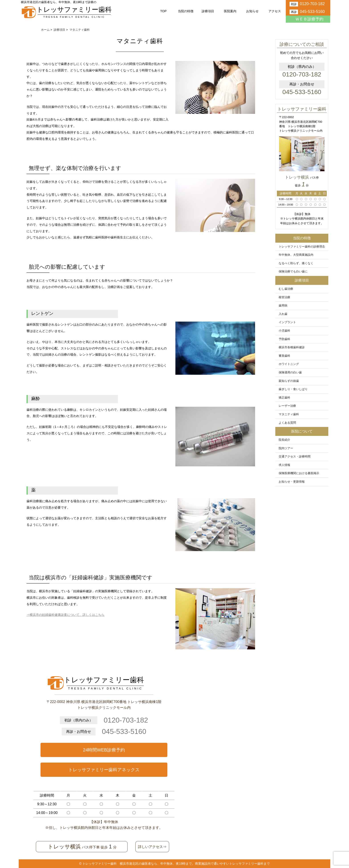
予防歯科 (284, 339)
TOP (163, 11)
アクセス (275, 11)
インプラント (287, 322)
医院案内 (230, 11)
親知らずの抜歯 (289, 381)
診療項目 (208, 11)
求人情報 (284, 465)
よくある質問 (287, 423)
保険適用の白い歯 (290, 373)
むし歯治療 (286, 289)
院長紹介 (284, 440)
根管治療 (284, 297)
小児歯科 (284, 331)
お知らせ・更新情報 (292, 482)
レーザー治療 (287, 406)
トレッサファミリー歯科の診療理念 (302, 247)
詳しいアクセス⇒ (152, 847)
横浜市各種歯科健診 (292, 347)
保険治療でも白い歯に (293, 272)
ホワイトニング (289, 364)
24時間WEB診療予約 (104, 750)
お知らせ (252, 11)
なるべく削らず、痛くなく (296, 263)
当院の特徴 (186, 11)
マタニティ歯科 (289, 414)
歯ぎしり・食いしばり (293, 389)
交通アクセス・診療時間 (295, 457)
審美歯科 (284, 356)
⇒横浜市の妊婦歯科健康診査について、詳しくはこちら (65, 615)
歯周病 (283, 306)
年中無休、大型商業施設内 (296, 255)
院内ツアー (286, 448)
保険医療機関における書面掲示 (299, 473)
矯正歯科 (284, 398)
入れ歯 (283, 314)
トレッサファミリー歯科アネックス (104, 770)
